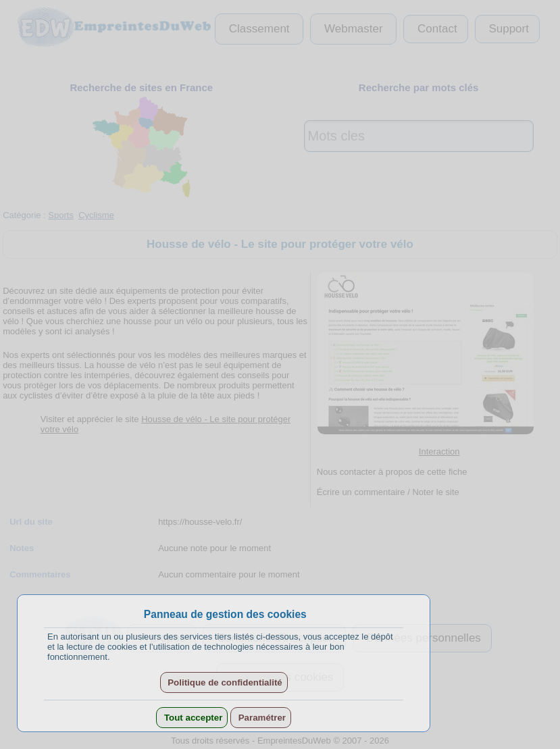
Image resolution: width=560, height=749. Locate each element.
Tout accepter (192, 718)
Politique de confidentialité (224, 682)
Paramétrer (261, 718)
